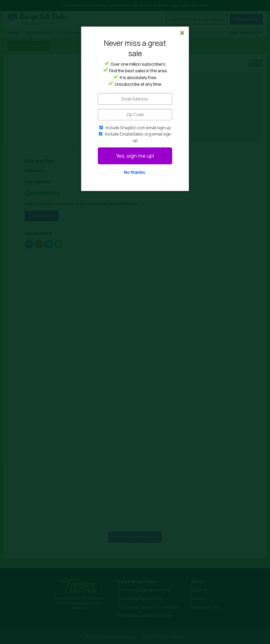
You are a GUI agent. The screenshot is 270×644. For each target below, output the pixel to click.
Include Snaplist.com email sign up (138, 128)
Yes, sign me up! (135, 156)
